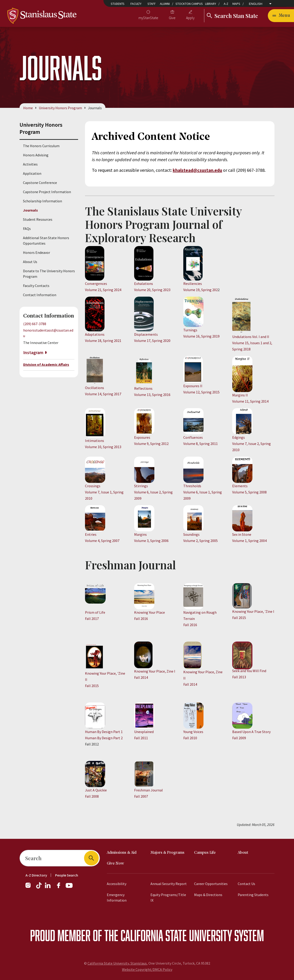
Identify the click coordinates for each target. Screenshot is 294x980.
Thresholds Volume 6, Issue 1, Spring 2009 (203, 492)
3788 (260, 170)
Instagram (33, 353)
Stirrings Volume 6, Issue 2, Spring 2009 (153, 492)
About (243, 853)
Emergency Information (117, 897)
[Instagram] (30, 888)
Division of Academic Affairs (46, 364)
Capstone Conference (40, 183)
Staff (152, 4)
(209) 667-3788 (35, 324)
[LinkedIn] (48, 888)
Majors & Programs (167, 853)
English (256, 4)
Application (32, 173)
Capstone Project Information (47, 192)
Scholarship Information (42, 201)
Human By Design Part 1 (104, 732)
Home (28, 108)
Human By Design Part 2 (104, 738)
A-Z (226, 4)
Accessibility (117, 884)
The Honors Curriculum (41, 146)
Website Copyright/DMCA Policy (147, 969)
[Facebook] (60, 888)
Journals (30, 210)
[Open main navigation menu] (281, 16)
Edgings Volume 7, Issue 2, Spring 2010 (252, 444)
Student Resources (38, 219)
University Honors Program (60, 108)
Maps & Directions (208, 895)
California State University (176, 935)
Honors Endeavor (37, 252)
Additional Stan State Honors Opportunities (46, 241)
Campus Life (205, 853)
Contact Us (246, 884)
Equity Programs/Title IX (168, 897)
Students (118, 4)
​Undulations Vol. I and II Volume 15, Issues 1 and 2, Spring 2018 (252, 343)
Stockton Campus (189, 4)
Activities (30, 164)
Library (211, 4)
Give (172, 18)
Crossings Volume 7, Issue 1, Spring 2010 (104, 492)
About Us (30, 262)
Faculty (136, 4)
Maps (236, 4)
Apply (190, 18)
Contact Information (40, 295)
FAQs (27, 229)
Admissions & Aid (122, 853)
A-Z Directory (36, 875)
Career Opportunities (211, 884)
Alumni (165, 4)
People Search (67, 875)
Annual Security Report (169, 884)
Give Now (115, 864)
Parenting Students (253, 895)
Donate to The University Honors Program (49, 274)
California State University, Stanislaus (117, 963)
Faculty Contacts (36, 286)
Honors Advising (36, 155)
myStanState (148, 18)
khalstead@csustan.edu (197, 170)
